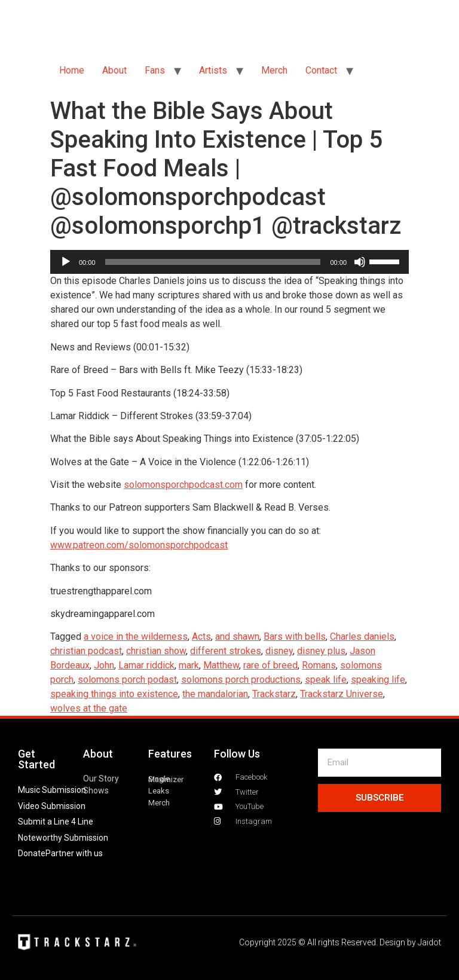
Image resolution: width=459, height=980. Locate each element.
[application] (229, 262)
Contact (321, 70)
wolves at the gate (89, 708)
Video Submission (52, 806)
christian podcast (86, 651)
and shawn (237, 636)
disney (279, 651)
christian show (156, 651)
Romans (319, 665)
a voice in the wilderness (136, 636)
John (104, 665)
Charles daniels (362, 636)
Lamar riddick (146, 665)
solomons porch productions (241, 680)
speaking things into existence (114, 694)
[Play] (66, 262)
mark (189, 665)
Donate (32, 853)
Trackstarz (274, 694)
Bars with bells (295, 636)
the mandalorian (215, 694)
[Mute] (360, 262)
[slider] (213, 262)
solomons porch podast (127, 680)
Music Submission (52, 790)
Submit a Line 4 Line (56, 822)
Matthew (221, 665)
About (114, 70)
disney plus (321, 651)
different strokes (226, 651)
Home (72, 70)
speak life (326, 680)
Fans (155, 70)
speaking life (378, 680)
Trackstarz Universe (342, 694)
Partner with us (74, 853)
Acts (201, 636)
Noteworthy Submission (63, 838)
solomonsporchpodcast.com (183, 485)
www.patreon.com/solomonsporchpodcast (139, 545)
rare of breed (270, 665)
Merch (274, 70)
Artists (213, 70)
